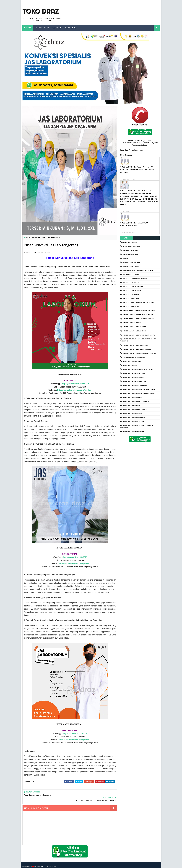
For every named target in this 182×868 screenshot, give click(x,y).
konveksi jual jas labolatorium (134, 331)
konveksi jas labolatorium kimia (134, 327)
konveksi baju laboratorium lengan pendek (138, 319)
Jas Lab (125, 258)
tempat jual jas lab (130, 365)
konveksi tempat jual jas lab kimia (135, 345)
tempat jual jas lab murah (132, 398)
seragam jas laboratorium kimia (134, 357)
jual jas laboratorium (131, 307)
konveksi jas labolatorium (132, 323)
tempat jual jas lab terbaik (132, 414)
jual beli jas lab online (131, 275)
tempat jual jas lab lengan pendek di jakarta (139, 394)
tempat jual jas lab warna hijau (134, 418)
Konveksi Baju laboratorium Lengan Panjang (139, 311)
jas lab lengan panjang (131, 263)
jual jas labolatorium (131, 299)
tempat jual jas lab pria (131, 406)
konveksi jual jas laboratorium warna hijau (139, 335)
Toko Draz (41, 11)
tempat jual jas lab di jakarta (133, 377)
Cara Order (71, 28)
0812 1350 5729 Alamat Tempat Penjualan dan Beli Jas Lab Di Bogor (138, 170)
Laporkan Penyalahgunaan (132, 150)
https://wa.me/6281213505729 (74, 384)
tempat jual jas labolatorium (133, 422)
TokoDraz (40, 864)
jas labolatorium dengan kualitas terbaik (138, 271)
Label (127, 238)
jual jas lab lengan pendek (132, 291)
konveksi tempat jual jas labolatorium (137, 349)
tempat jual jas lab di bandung (134, 373)
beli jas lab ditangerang (131, 246)
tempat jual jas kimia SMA (132, 361)
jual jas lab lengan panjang (133, 287)
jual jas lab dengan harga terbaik (135, 279)
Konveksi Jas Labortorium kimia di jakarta (138, 315)
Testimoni (57, 28)
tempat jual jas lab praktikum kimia (136, 402)
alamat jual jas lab (130, 242)
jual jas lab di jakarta (131, 283)
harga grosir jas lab (130, 250)
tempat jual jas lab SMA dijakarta (135, 410)
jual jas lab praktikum (131, 295)
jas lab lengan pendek (131, 267)
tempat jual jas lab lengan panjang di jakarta (139, 389)
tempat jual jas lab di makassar (134, 382)
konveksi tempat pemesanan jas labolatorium (139, 353)
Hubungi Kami (42, 28)
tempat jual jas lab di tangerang (135, 385)
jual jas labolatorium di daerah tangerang (138, 303)
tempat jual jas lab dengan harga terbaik (138, 369)
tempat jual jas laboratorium (133, 432)
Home (29, 28)
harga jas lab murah (130, 254)
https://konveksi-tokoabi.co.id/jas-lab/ (74, 390)
